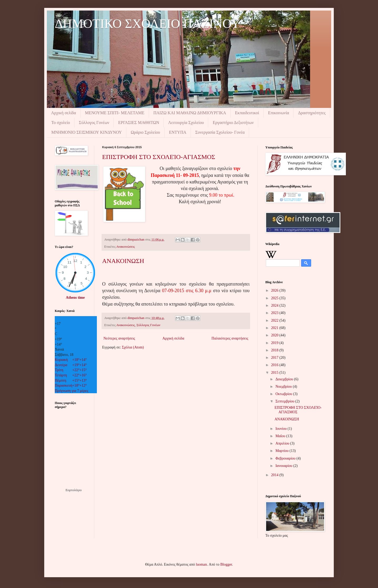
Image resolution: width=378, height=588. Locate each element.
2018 (275, 350)
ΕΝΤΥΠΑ (178, 132)
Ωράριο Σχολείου (145, 132)
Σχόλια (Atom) (133, 347)
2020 (275, 335)
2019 (275, 343)
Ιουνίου (281, 429)
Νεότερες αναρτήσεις (119, 338)
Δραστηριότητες (312, 113)
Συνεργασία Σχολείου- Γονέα (220, 132)
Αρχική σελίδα (64, 113)
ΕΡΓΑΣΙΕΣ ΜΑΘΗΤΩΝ (139, 123)
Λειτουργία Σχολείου (186, 123)
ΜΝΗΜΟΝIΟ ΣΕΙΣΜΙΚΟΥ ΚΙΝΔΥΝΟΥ (87, 132)
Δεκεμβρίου (285, 379)
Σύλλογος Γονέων (94, 123)
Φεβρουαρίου (286, 458)
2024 (275, 305)
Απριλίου (283, 443)
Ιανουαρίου (284, 466)
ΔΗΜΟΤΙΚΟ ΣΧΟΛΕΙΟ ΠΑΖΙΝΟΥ (147, 24)
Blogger (226, 564)
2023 (275, 313)
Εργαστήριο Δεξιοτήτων (233, 123)
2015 (275, 373)
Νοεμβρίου (284, 387)
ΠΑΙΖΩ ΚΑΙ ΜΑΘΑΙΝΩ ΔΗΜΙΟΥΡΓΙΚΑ (190, 113)
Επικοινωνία (278, 113)
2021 (275, 328)
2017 (275, 358)
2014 (275, 475)
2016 (275, 365)
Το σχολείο (61, 123)
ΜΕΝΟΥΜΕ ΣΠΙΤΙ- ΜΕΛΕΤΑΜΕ (115, 113)
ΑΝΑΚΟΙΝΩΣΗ (123, 261)
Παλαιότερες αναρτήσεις (230, 338)
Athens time (75, 298)
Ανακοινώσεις (126, 247)
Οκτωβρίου (284, 394)
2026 (275, 290)
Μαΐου (281, 436)
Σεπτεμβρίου (285, 401)
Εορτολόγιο (74, 490)
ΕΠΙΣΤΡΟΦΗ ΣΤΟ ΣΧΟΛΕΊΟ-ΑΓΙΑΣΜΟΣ (159, 157)
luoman (201, 564)
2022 (275, 320)
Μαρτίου (282, 451)
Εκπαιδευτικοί (247, 113)
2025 (275, 298)
